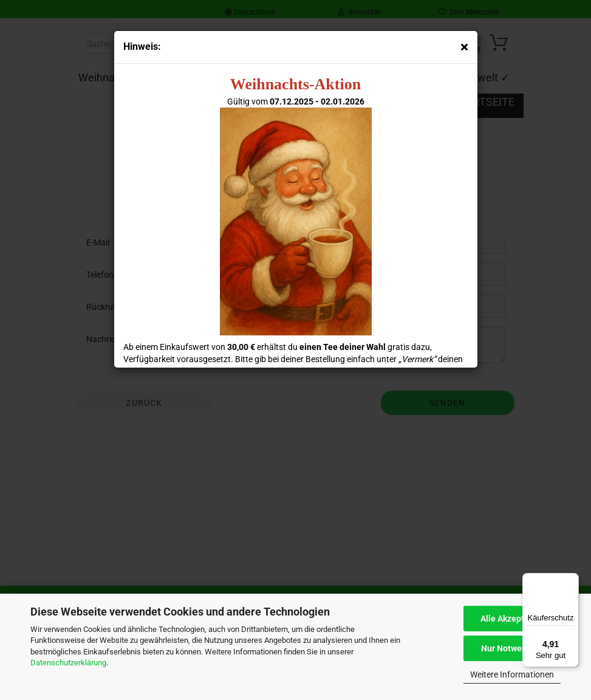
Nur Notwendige (512, 648)
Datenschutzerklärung (68, 663)
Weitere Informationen (512, 674)
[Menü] (572, 580)
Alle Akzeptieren (512, 619)
